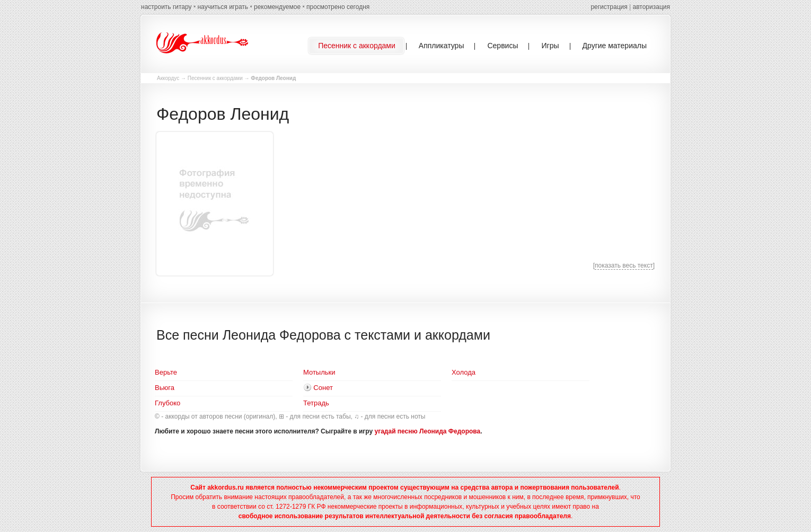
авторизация (651, 7)
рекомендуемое (277, 7)
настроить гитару (166, 7)
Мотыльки (319, 372)
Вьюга (165, 388)
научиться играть (223, 7)
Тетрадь (316, 403)
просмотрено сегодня (338, 7)
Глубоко (168, 403)
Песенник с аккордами (215, 78)
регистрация (609, 7)
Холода (464, 372)
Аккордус (168, 78)
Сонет (323, 388)
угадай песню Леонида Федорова (428, 431)
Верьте (166, 372)
